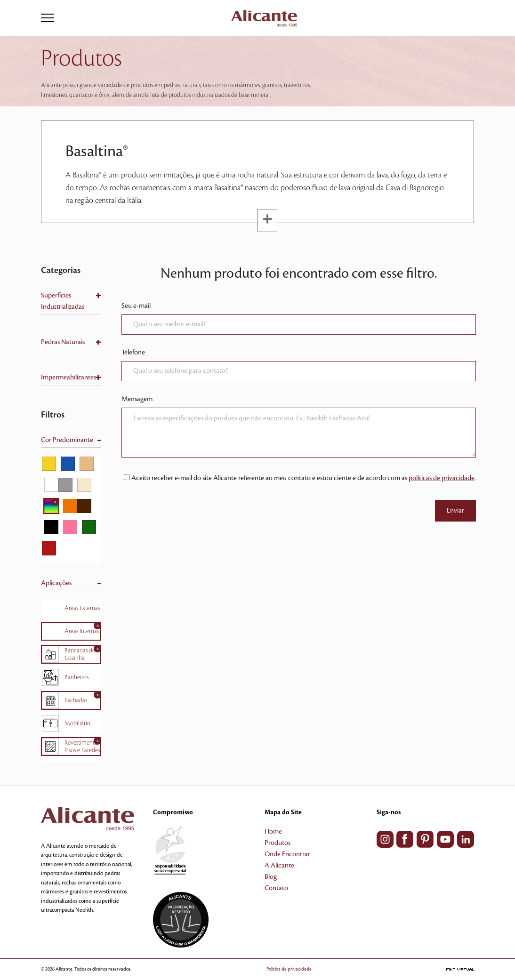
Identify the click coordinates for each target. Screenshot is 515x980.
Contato (276, 888)
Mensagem (137, 399)
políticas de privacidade (442, 478)
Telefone (133, 353)
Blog (271, 877)
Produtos (278, 843)
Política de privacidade (289, 969)
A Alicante (279, 866)
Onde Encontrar (287, 854)
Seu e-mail (136, 306)
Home (273, 832)
